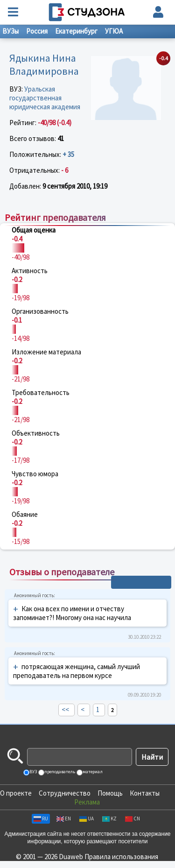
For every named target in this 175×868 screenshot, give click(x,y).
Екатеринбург (76, 31)
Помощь (110, 793)
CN (133, 819)
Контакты (145, 793)
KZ (109, 819)
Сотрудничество (65, 793)
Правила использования (121, 857)
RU (41, 819)
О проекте (16, 793)
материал (92, 772)
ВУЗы (10, 31)
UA (87, 819)
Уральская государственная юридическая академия (45, 98)
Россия (37, 31)
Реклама (87, 802)
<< (65, 709)
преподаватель (59, 772)
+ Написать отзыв (141, 582)
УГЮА (114, 31)
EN (64, 819)
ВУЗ (33, 772)
